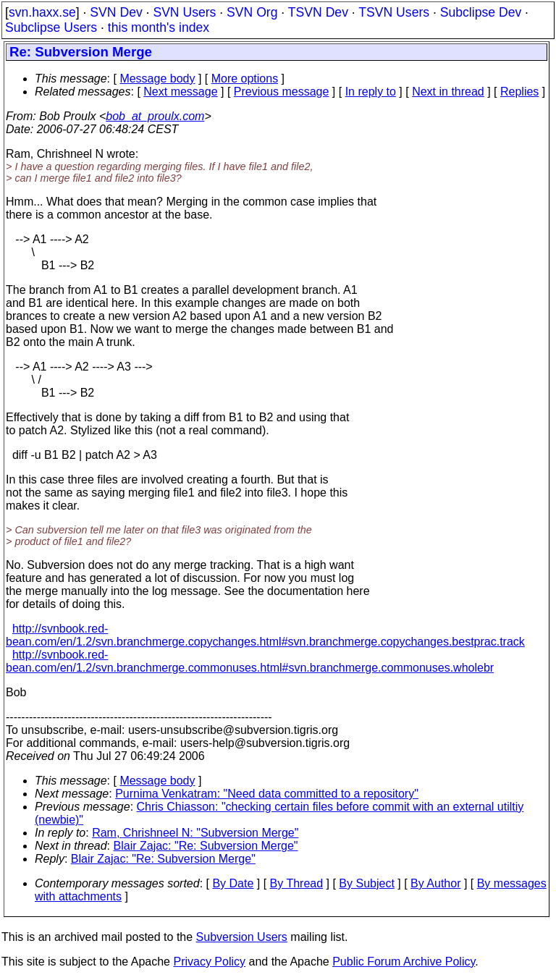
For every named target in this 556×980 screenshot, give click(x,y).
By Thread (297, 883)
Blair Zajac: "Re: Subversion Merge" (206, 846)
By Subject (366, 883)
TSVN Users (394, 12)
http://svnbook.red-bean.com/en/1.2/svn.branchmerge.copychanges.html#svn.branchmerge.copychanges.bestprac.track (265, 635)
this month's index (159, 28)
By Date (233, 883)
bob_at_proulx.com (155, 116)
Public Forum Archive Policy (404, 962)
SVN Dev (116, 12)
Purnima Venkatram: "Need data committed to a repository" (267, 794)
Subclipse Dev (481, 12)
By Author (435, 883)
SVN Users (184, 12)
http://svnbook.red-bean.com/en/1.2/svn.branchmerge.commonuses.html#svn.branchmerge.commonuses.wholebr (250, 661)
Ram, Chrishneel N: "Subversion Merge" (195, 833)
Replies (519, 92)
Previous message (282, 92)
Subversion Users (242, 937)
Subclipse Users (51, 28)
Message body (157, 79)
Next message (180, 92)
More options (245, 79)
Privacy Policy (209, 962)
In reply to (371, 92)
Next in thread (448, 92)
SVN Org (252, 12)
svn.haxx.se (42, 12)
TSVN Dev (318, 12)
